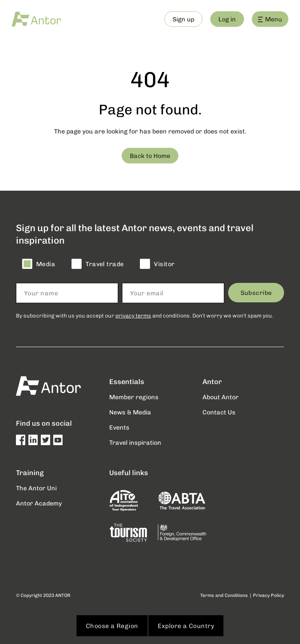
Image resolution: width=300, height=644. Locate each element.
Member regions (134, 397)
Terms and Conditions (224, 595)
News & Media (130, 412)
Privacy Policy (269, 595)
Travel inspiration (135, 442)
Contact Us (219, 412)
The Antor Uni (36, 488)
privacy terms (133, 315)
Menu (270, 19)
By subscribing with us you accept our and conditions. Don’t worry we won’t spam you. (145, 315)
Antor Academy (39, 503)
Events (119, 427)
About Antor (221, 397)
